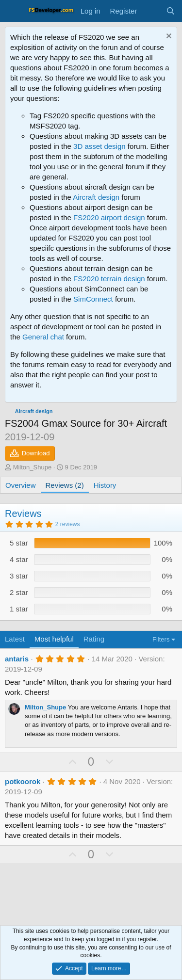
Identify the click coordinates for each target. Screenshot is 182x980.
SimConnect (93, 299)
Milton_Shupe (33, 467)
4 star (19, 559)
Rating (94, 639)
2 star (19, 592)
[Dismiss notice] (168, 37)
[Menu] (13, 11)
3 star (19, 576)
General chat (43, 337)
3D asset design (99, 146)
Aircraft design (96, 197)
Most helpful (54, 639)
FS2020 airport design (109, 217)
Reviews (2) (65, 485)
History (105, 485)
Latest (15, 639)
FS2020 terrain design (109, 279)
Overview (21, 485)
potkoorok (23, 781)
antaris (17, 659)
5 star (19, 543)
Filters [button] (161, 639)
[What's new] (151, 11)
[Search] (171, 11)
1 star (19, 609)
